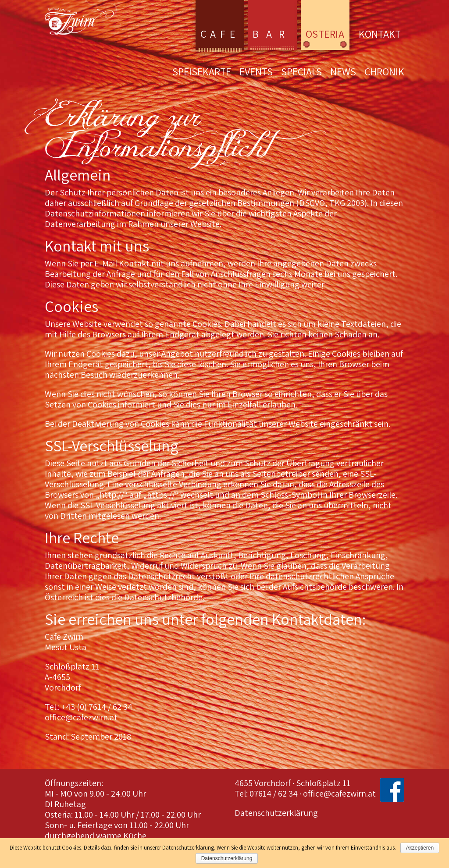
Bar (272, 34)
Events (256, 73)
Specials (301, 73)
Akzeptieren (420, 848)
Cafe (220, 34)
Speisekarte (202, 73)
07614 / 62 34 (274, 794)
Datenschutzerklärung (276, 813)
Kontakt (380, 34)
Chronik (384, 73)
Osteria (325, 34)
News (343, 73)
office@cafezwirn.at (339, 794)
